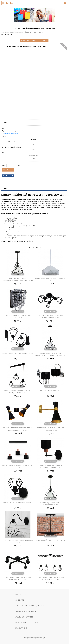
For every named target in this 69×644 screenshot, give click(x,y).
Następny (43, 40)
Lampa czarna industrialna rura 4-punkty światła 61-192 (18, 579)
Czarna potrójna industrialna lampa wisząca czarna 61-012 (18, 392)
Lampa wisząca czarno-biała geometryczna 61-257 (50, 504)
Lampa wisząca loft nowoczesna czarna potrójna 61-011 (50, 317)
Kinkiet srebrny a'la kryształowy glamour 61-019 (18, 317)
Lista (34, 40)
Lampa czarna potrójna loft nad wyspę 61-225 (18, 466)
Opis (5, 188)
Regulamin (21, 595)
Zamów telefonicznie (26, 622)
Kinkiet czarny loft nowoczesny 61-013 (18, 353)
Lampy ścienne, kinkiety (17, 32)
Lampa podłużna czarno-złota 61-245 (50, 540)
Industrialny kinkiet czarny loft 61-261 (18, 504)
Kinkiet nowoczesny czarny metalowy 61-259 (18, 541)
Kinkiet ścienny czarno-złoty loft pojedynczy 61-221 (50, 429)
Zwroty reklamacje (26, 611)
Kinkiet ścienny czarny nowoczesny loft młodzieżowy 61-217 (18, 429)
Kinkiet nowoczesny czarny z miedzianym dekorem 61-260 (50, 466)
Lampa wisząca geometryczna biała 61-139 (50, 279)
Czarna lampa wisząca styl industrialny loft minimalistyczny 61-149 (18, 280)
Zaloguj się (21, 628)
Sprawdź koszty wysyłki (10, 134)
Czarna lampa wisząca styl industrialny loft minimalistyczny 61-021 (50, 355)
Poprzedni (25, 40)
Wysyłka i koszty (24, 617)
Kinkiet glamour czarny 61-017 (50, 391)
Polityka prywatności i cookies (32, 606)
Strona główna (5, 32)
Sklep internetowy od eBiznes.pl (35, 638)
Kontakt (19, 600)
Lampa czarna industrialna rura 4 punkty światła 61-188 (50, 579)
